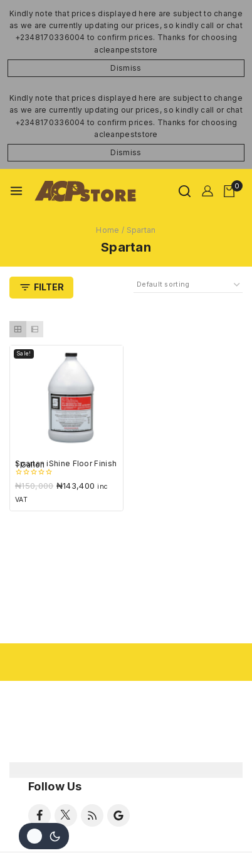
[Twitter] (66, 815)
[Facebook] (39, 815)
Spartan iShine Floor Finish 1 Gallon (66, 464)
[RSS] (92, 815)
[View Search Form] (185, 191)
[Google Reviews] (118, 815)
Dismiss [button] (126, 68)
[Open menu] (16, 191)
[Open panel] (41, 287)
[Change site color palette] (44, 836)
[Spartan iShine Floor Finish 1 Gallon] (66, 402)
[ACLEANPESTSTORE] (86, 191)
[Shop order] (188, 285)
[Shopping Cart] (233, 191)
